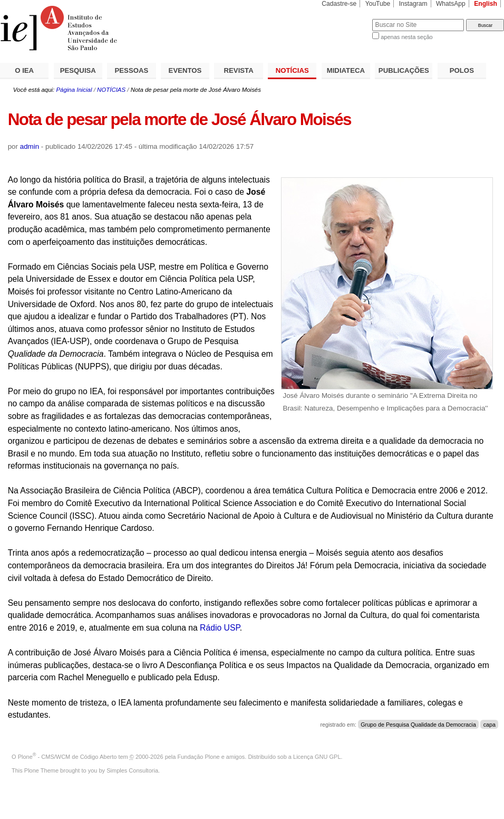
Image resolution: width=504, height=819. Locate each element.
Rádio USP (220, 628)
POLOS (462, 70)
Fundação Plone (199, 757)
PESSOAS (132, 70)
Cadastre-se (339, 4)
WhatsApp (451, 4)
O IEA (24, 70)
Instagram (413, 4)
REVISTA (239, 70)
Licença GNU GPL (317, 757)
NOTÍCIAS (292, 70)
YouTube (378, 4)
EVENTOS (185, 70)
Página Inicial (74, 90)
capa (490, 725)
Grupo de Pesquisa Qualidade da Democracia (418, 725)
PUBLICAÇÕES (404, 70)
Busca (347, 19)
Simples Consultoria (132, 770)
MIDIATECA (346, 70)
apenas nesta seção (406, 37)
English (486, 4)
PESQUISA (78, 70)
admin (30, 146)
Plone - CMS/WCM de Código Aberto (67, 757)
